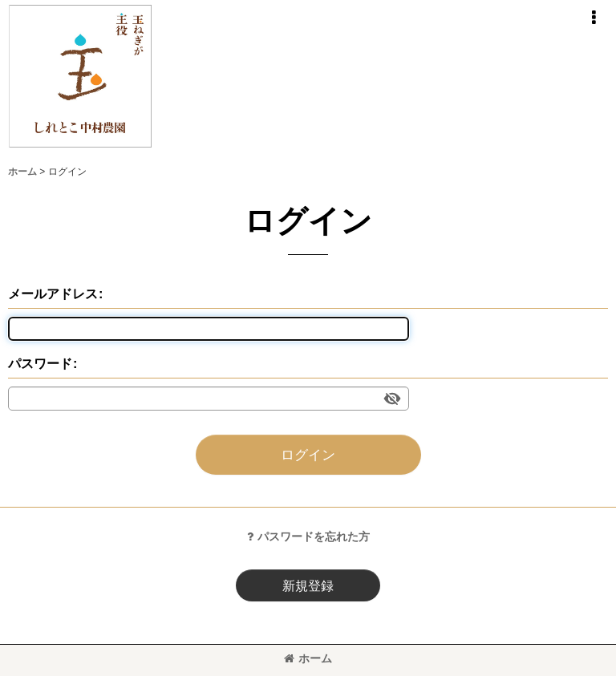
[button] (594, 18)
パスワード (40, 363)
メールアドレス (53, 293)
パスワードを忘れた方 (308, 536)
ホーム (308, 658)
